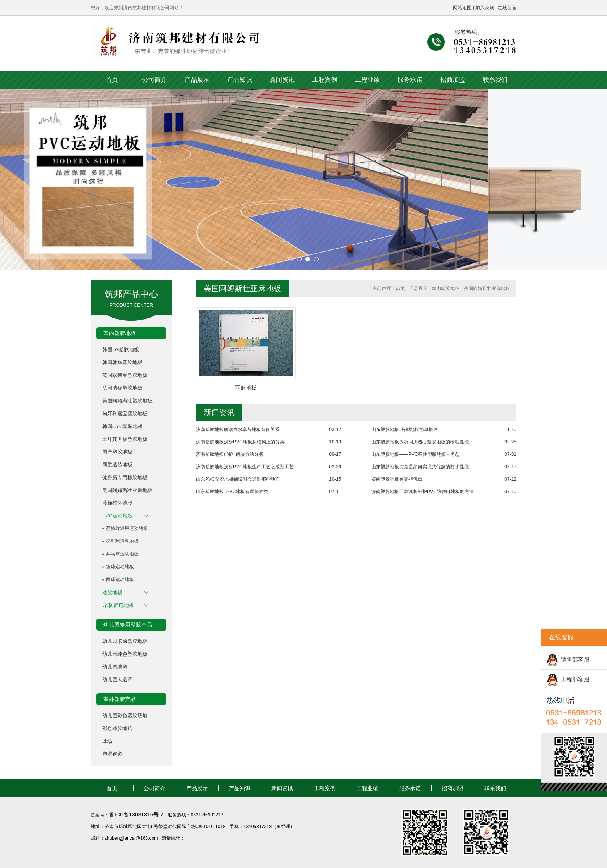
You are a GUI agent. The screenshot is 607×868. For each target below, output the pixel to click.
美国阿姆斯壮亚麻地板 (127, 490)
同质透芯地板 (117, 465)
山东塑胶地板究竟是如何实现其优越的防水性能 (420, 467)
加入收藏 (485, 8)
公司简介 (154, 80)
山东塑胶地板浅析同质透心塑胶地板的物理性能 (420, 442)
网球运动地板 (120, 579)
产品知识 (240, 80)
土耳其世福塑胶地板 (125, 439)
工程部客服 (575, 679)
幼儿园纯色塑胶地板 (125, 654)
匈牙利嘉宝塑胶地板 (125, 413)
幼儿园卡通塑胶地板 (125, 641)
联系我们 (495, 80)
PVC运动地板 (117, 516)
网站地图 (462, 8)
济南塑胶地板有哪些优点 (397, 479)
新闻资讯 (282, 80)
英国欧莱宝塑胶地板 (125, 375)
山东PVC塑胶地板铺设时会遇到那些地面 (238, 479)
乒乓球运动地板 (122, 554)
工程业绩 (367, 80)
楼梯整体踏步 (117, 503)
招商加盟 (453, 80)
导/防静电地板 (118, 605)
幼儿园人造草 (117, 680)
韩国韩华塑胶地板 (122, 362)
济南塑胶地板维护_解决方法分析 (230, 454)
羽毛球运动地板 (122, 541)
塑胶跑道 (112, 754)
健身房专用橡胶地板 (125, 477)
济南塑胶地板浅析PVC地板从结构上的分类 (240, 442)
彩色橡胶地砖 (117, 728)
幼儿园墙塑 (115, 667)
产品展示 (197, 80)
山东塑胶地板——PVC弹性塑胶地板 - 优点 (415, 454)
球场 (107, 741)
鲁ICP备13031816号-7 (137, 815)
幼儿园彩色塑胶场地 (125, 716)
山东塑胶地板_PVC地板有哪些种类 (232, 492)
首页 (112, 80)
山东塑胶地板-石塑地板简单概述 (405, 430)
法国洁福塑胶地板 (122, 388)
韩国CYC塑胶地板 (123, 426)
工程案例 (325, 80)
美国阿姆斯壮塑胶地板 (127, 401)
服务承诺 (410, 80)
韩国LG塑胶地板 (121, 350)
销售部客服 (575, 659)
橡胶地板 (112, 592)
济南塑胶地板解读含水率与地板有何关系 (238, 430)
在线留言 (507, 8)
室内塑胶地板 (446, 289)
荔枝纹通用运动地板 (127, 528)
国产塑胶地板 (117, 452)
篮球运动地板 (120, 567)
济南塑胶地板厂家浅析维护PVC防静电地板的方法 (423, 492)
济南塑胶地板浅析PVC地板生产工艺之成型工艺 (245, 467)
